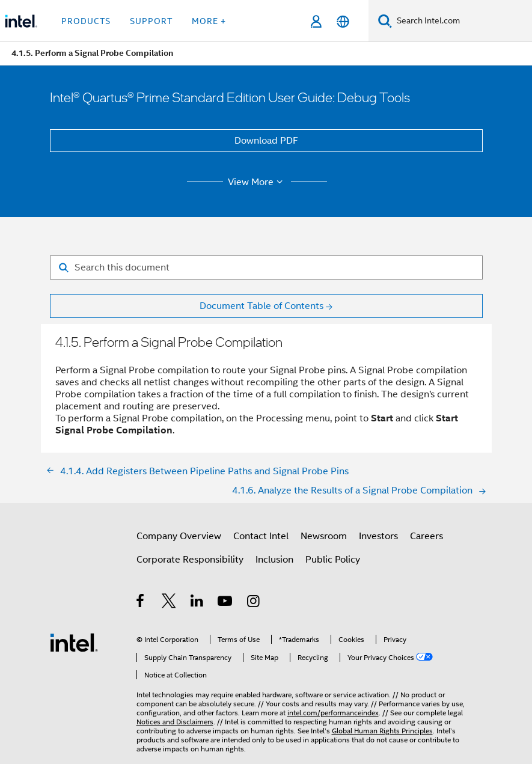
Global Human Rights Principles (382, 731)
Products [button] (86, 21)
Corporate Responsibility (190, 560)
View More (257, 182)
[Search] (385, 21)
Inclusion (274, 560)
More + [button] (209, 21)
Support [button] (151, 21)
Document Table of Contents (261, 306)
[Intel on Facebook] (141, 603)
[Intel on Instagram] (254, 603)
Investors (378, 536)
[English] (343, 21)
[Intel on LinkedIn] (197, 603)
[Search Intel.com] (462, 21)
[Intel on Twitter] (169, 603)
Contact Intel (261, 536)
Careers (427, 536)
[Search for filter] (266, 267)
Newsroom (324, 536)
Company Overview (179, 536)
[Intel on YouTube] (226, 603)
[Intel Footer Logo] (74, 642)
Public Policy (333, 560)
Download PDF (266, 141)
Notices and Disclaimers (175, 722)
